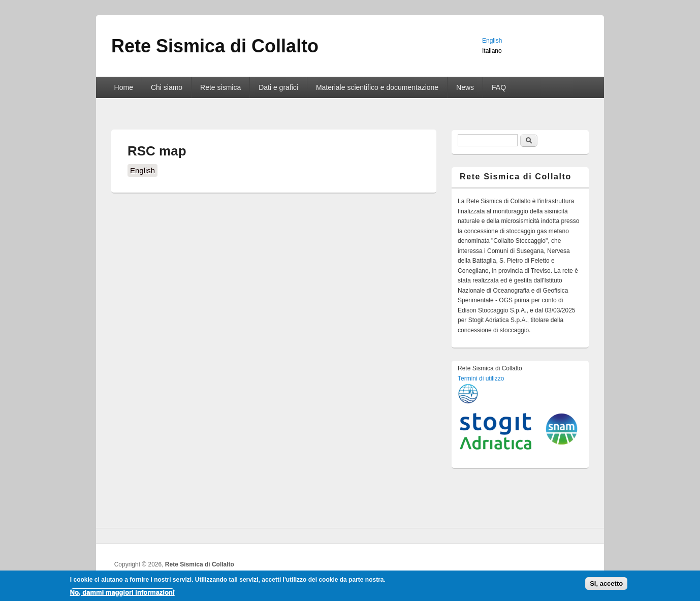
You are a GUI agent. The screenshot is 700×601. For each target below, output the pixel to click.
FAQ (499, 87)
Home (124, 87)
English (142, 170)
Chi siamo (167, 87)
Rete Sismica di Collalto (200, 564)
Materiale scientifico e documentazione (377, 87)
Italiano (492, 51)
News (465, 87)
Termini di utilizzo (481, 378)
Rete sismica (220, 87)
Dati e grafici (278, 87)
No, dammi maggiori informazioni (122, 594)
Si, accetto (606, 586)
